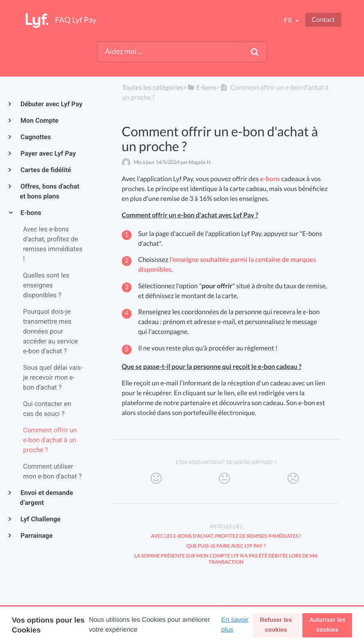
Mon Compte (39, 120)
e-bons (270, 179)
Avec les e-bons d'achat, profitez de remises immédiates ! (226, 536)
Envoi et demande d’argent (46, 498)
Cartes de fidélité (45, 170)
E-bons (30, 213)
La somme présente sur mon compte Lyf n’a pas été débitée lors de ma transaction (226, 559)
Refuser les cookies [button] (276, 625)
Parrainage (36, 535)
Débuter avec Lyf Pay (51, 104)
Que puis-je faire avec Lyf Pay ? (226, 546)
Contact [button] (323, 20)
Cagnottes (35, 137)
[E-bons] (202, 87)
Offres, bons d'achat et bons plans (50, 191)
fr (288, 20)
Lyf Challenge (40, 519)
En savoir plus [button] (235, 625)
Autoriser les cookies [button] (327, 625)
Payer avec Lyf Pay (48, 153)
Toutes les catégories (153, 87)
